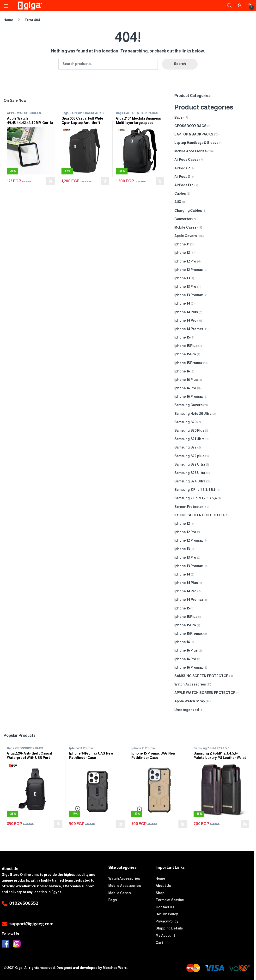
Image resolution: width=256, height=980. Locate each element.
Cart (159, 943)
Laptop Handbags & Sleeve (197, 143)
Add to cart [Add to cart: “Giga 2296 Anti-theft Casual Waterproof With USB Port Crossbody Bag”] (58, 824)
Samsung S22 (185, 447)
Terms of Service (170, 900)
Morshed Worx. (115, 968)
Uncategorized (187, 710)
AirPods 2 (182, 168)
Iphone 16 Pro (185, 388)
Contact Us (165, 907)
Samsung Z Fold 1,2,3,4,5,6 (196, 498)
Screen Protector (189, 507)
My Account (165, 935)
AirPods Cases (186, 160)
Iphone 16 (182, 371)
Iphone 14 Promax (189, 329)
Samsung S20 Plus (189, 430)
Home (8, 20)
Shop (160, 893)
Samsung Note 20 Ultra (193, 414)
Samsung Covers (188, 405)
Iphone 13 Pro (185, 287)
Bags (65, 113)
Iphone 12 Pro (185, 261)
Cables (180, 193)
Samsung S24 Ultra (190, 481)
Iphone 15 (182, 337)
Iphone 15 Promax (189, 363)
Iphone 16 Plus (186, 380)
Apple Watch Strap (190, 701)
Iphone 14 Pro (185, 320)
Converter (183, 219)
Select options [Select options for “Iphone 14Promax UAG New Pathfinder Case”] (120, 824)
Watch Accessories (190, 684)
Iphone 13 (182, 278)
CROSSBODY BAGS (190, 126)
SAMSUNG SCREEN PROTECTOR (201, 676)
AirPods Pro (184, 185)
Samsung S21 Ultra (190, 439)
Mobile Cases (185, 227)
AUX (178, 202)
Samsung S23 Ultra (190, 473)
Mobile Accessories (190, 151)
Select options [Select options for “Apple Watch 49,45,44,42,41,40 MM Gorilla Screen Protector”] (51, 181)
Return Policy (167, 914)
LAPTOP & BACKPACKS (87, 113)
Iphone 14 (182, 303)
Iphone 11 (182, 244)
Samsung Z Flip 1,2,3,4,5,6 (195, 490)
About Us (163, 886)
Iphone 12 (182, 253)
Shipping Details (169, 928)
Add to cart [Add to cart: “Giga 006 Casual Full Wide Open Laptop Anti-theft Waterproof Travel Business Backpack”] (105, 181)
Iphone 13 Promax (189, 295)
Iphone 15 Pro (185, 354)
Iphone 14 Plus (186, 312)
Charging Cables (188, 211)
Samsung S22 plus (189, 456)
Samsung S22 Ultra (190, 464)
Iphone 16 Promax (189, 397)
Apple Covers (186, 236)
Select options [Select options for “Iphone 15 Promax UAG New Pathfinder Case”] (183, 824)
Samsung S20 (185, 422)
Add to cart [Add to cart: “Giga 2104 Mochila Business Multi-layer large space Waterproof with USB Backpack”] (160, 181)
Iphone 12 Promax (189, 270)
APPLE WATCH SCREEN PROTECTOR (24, 115)
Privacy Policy (167, 921)
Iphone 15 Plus (186, 346)
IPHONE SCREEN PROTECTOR (199, 515)
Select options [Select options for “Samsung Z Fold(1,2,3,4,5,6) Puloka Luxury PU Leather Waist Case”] (245, 824)
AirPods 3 (182, 177)
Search (230, 6)
